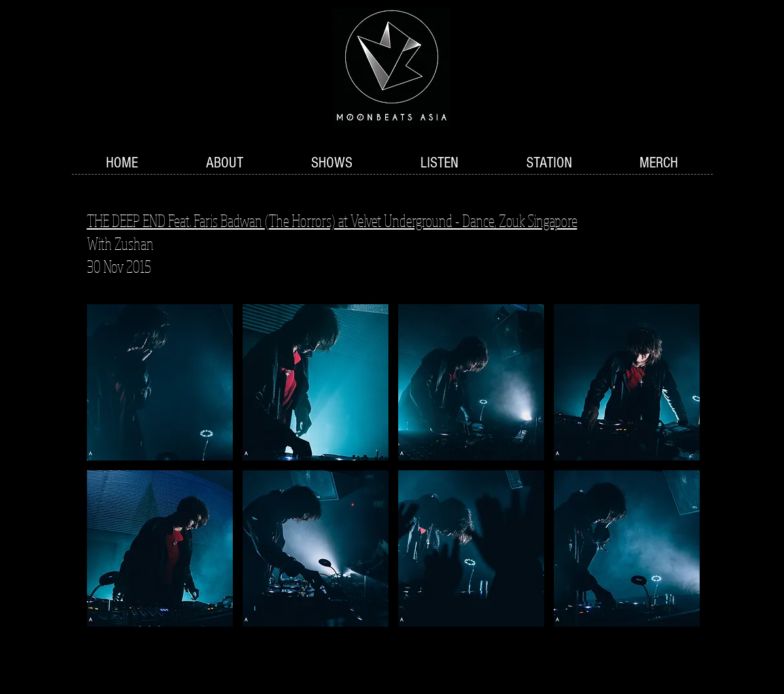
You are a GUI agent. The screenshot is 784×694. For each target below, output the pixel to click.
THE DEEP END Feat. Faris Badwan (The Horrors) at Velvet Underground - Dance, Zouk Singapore (332, 220)
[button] (332, 163)
